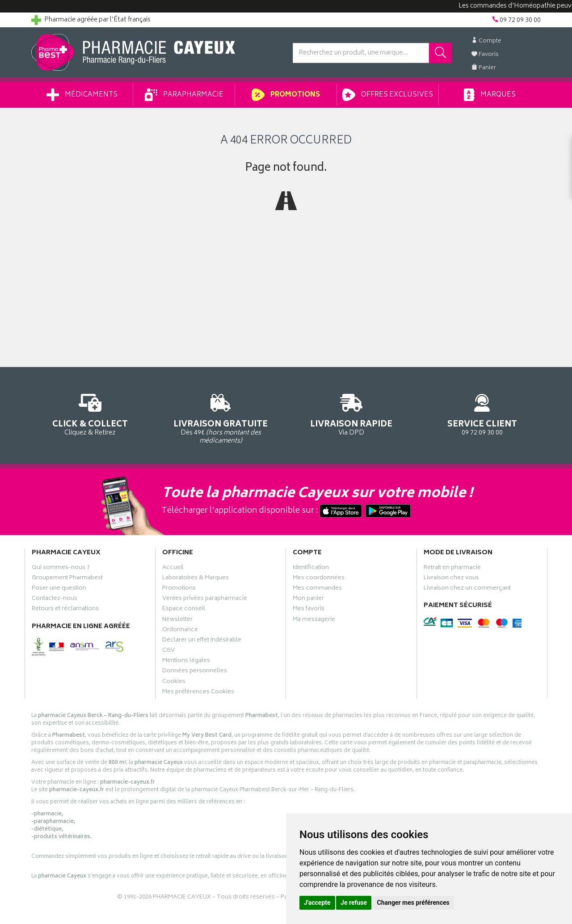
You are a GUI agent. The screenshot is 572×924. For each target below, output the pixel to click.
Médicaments (82, 95)
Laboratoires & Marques (196, 579)
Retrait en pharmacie (452, 569)
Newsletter (177, 620)
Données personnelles (195, 672)
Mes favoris (309, 610)
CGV (168, 651)
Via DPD (351, 413)
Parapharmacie (184, 95)
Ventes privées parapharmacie (205, 599)
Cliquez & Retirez (90, 413)
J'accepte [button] (317, 903)
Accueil (173, 569)
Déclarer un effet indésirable (202, 641)
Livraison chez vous (451, 579)
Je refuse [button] (354, 903)
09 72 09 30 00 (482, 413)
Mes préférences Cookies (198, 693)
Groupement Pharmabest (67, 579)
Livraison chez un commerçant (467, 589)
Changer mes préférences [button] (413, 903)
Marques (490, 95)
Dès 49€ (221, 418)
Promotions (286, 95)
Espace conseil (184, 610)
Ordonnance (180, 631)
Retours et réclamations (65, 610)
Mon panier (308, 599)
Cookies (174, 683)
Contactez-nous (55, 599)
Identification (311, 569)
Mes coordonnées (319, 579)
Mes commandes (317, 589)
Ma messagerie (314, 620)
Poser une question (59, 589)
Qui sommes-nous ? (61, 569)
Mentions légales (186, 662)
